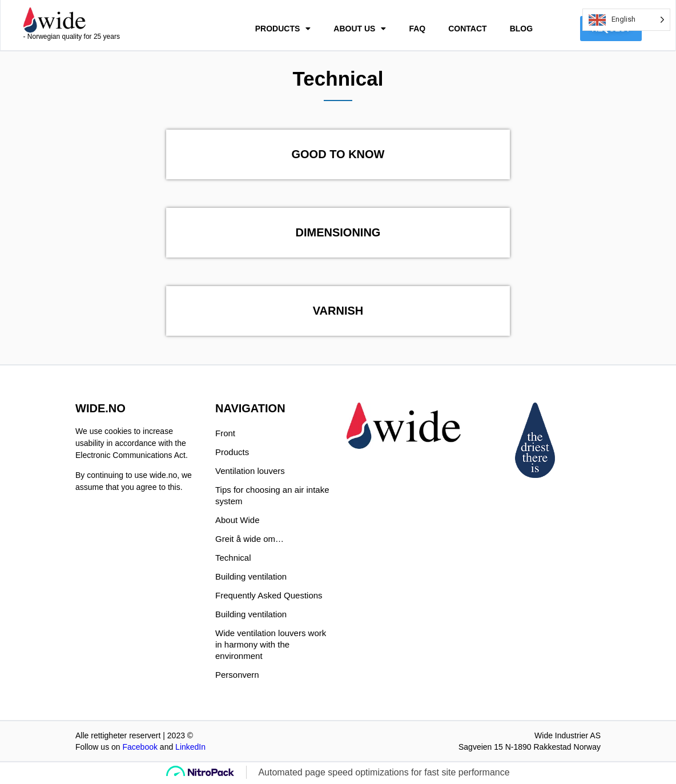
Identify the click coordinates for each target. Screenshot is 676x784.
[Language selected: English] (626, 20)
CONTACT (467, 30)
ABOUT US (360, 30)
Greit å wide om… (250, 540)
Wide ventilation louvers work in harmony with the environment (271, 646)
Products (232, 454)
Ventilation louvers (250, 473)
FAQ (417, 30)
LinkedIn (190, 749)
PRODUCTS (283, 30)
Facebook (140, 749)
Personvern (237, 676)
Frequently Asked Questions (269, 597)
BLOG (521, 30)
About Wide (238, 522)
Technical (233, 559)
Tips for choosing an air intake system (272, 497)
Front (225, 435)
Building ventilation (251, 578)
